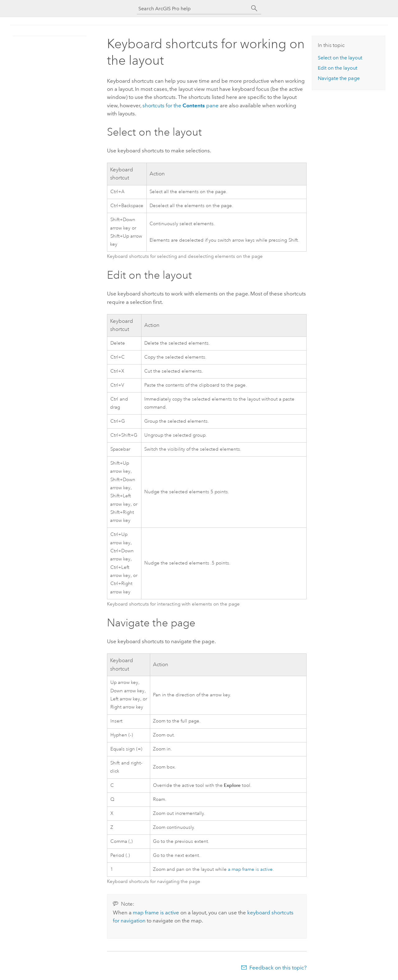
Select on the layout (340, 58)
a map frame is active (250, 869)
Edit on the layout (338, 68)
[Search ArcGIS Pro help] (193, 9)
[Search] (254, 8)
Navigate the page (339, 78)
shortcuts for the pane (180, 105)
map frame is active (156, 913)
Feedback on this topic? (278, 968)
